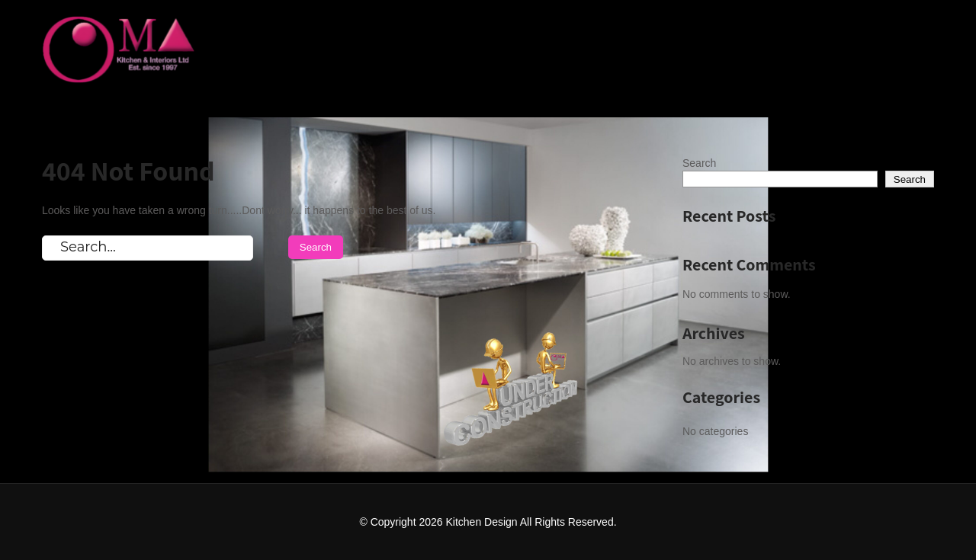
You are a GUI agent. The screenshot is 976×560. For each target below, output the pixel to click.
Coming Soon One (862, 32)
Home (751, 32)
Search (699, 163)
